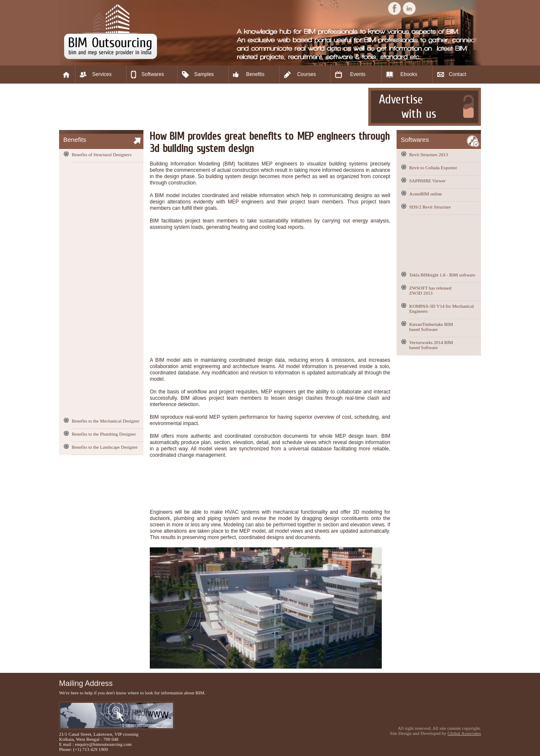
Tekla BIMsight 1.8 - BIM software (442, 275)
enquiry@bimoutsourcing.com (103, 744)
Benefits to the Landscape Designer (105, 447)
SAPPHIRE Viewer (427, 181)
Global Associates (464, 733)
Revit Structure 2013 (429, 154)
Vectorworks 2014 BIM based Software (431, 345)
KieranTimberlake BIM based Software (431, 327)
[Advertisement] (213, 107)
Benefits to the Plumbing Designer (104, 434)
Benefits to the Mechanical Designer (106, 421)
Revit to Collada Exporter (433, 168)
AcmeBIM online (425, 194)
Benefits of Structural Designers (101, 154)
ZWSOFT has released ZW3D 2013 (430, 290)
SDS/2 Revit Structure (430, 207)
